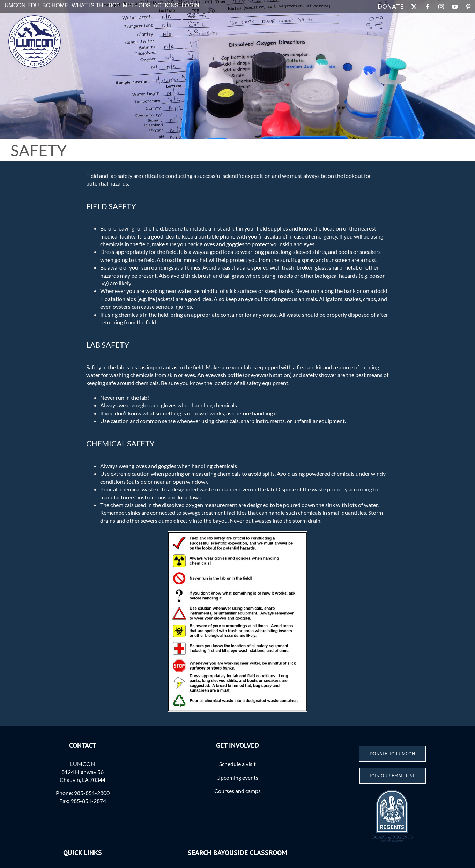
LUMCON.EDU (20, 5)
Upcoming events (237, 778)
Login (191, 5)
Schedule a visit (237, 764)
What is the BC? (95, 5)
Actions (166, 5)
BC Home (55, 5)
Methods (137, 5)
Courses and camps (237, 791)
